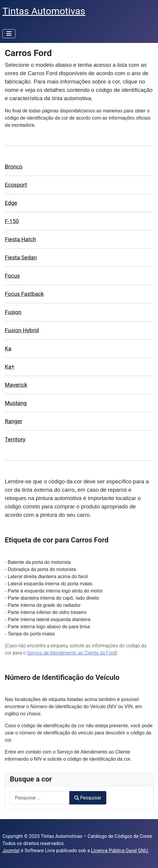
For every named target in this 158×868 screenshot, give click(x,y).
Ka (8, 349)
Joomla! (11, 851)
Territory (15, 440)
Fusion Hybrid (22, 330)
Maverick (16, 385)
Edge (11, 203)
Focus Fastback (24, 294)
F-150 (12, 221)
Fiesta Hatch (20, 239)
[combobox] (40, 798)
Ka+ (10, 367)
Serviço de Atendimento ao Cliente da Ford (71, 653)
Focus (12, 276)
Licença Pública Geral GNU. (120, 851)
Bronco (14, 167)
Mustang (16, 403)
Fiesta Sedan (21, 258)
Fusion (13, 312)
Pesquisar (88, 798)
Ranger (14, 421)
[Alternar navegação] (9, 34)
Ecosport (16, 185)
